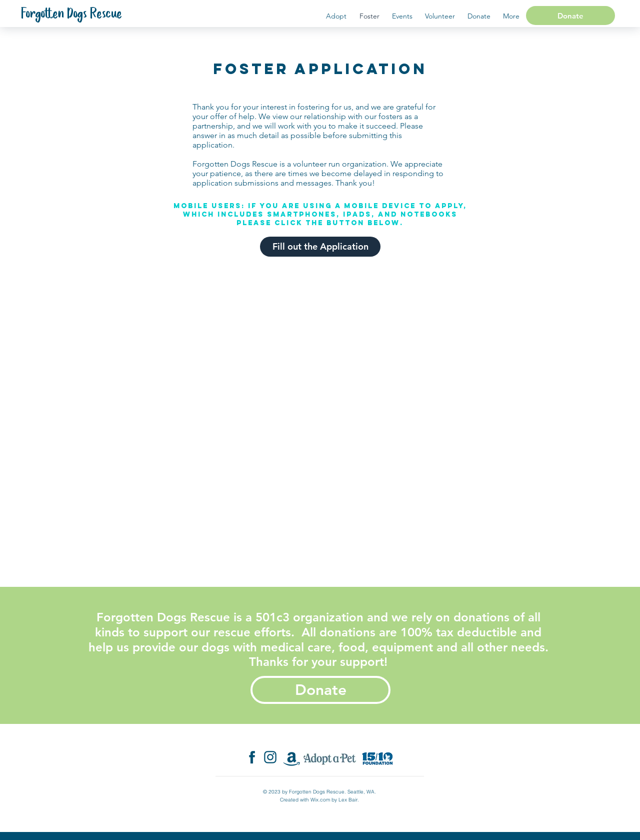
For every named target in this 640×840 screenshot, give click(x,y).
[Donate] (570, 16)
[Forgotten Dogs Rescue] (71, 15)
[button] (511, 16)
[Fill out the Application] (320, 247)
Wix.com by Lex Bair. (335, 800)
